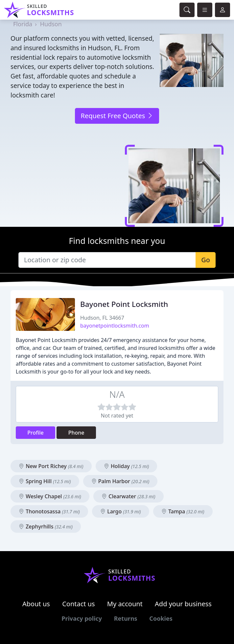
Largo (121, 511)
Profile (35, 433)
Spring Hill (45, 481)
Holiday (127, 466)
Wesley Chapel (50, 496)
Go (206, 260)
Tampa (183, 511)
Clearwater (128, 496)
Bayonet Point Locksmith (124, 304)
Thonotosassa (49, 511)
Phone (76, 433)
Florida (23, 24)
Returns (126, 618)
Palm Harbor (120, 481)
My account (125, 604)
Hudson (51, 24)
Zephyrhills (46, 526)
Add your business (183, 604)
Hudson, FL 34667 (102, 318)
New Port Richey (51, 466)
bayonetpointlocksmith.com (115, 326)
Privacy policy (82, 618)
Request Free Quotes (117, 116)
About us (36, 604)
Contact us (79, 604)
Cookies (161, 618)
